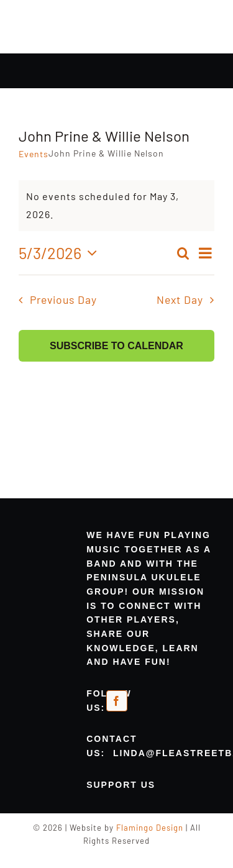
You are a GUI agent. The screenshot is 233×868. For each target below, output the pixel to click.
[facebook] (117, 701)
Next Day (180, 299)
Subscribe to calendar (116, 346)
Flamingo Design (150, 828)
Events (34, 154)
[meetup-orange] (138, 701)
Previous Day (63, 299)
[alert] (116, 206)
